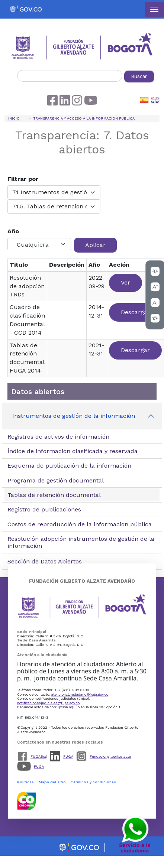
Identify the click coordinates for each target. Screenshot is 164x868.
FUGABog (39, 756)
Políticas (25, 782)
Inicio (14, 118)
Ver (126, 282)
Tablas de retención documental (54, 495)
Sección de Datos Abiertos (45, 561)
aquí (73, 707)
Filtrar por (23, 179)
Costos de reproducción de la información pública (80, 524)
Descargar (135, 312)
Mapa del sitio (52, 782)
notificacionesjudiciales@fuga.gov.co (48, 703)
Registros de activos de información (58, 437)
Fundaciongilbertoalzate (110, 756)
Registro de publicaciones (44, 509)
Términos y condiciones (93, 782)
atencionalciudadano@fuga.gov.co (80, 694)
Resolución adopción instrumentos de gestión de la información (81, 542)
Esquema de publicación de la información (69, 466)
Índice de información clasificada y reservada (73, 451)
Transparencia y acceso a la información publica (84, 118)
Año (13, 231)
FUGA (68, 756)
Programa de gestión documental (56, 480)
